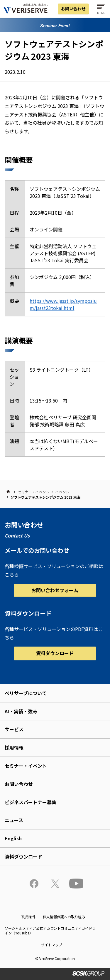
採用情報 (14, 747)
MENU (101, 13)
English (13, 838)
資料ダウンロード (55, 653)
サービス (14, 729)
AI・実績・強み (21, 711)
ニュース (14, 820)
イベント (62, 492)
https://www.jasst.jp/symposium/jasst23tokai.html (63, 304)
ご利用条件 (27, 917)
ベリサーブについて (26, 693)
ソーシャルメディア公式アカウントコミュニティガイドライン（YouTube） (50, 930)
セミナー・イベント (33, 492)
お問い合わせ (73, 9)
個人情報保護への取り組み (64, 917)
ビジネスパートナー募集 (31, 802)
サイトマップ (52, 945)
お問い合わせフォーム (55, 590)
